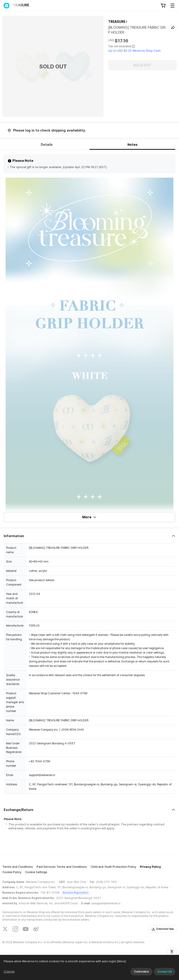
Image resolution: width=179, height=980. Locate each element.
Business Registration (75, 893)
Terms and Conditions (18, 867)
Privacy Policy (150, 867)
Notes (133, 145)
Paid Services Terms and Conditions (62, 867)
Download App (163, 929)
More (89, 517)
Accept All (165, 972)
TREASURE (117, 22)
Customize (141, 972)
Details (47, 145)
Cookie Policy (12, 872)
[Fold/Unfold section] (89, 536)
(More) (121, 961)
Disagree (9, 972)
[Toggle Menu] (172, 6)
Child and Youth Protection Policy (113, 867)
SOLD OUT (142, 65)
